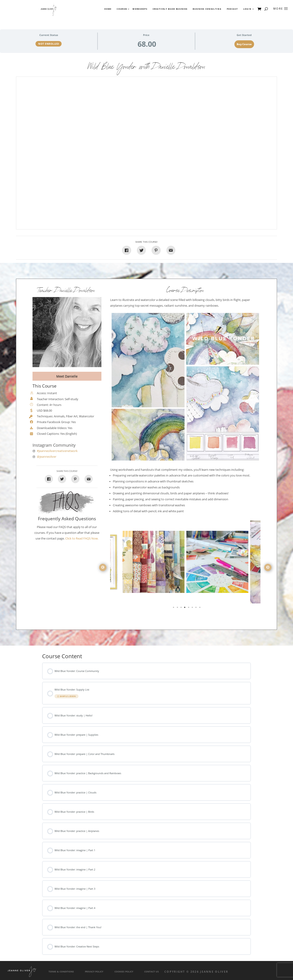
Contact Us (152, 972)
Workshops (140, 9)
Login (247, 9)
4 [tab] (185, 608)
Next (268, 567)
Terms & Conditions (61, 972)
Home (108, 9)
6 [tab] (193, 608)
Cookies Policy (124, 972)
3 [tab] (182, 608)
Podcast (232, 9)
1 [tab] (174, 608)
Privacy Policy (94, 972)
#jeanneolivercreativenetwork (57, 451)
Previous (103, 567)
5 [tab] (189, 608)
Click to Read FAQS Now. (82, 538)
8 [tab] (200, 608)
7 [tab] (196, 608)
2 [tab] (178, 608)
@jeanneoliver (47, 457)
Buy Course (244, 44)
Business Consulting (207, 9)
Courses (122, 9)
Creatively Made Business (170, 9)
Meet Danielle (67, 376)
